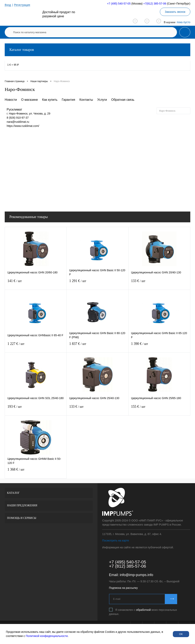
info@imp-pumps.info (137, 575)
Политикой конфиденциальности (47, 636)
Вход (8, 5)
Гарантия (68, 100)
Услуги (102, 100)
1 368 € (36, 472)
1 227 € (36, 346)
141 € (36, 283)
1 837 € (97, 346)
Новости (11, 100)
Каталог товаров (97, 50)
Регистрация (22, 5)
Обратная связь (123, 100)
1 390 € (159, 346)
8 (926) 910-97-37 (18, 118)
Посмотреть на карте (116, 540)
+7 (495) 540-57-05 (119, 4)
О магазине (30, 100)
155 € (159, 409)
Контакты (86, 100)
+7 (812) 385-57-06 (128, 566)
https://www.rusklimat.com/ (23, 126)
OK (181, 634)
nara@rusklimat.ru (18, 122)
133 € (159, 283)
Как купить (50, 100)
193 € (36, 409)
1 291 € (97, 283)
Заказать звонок (175, 12)
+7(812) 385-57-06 (155, 4)
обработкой (143, 610)
